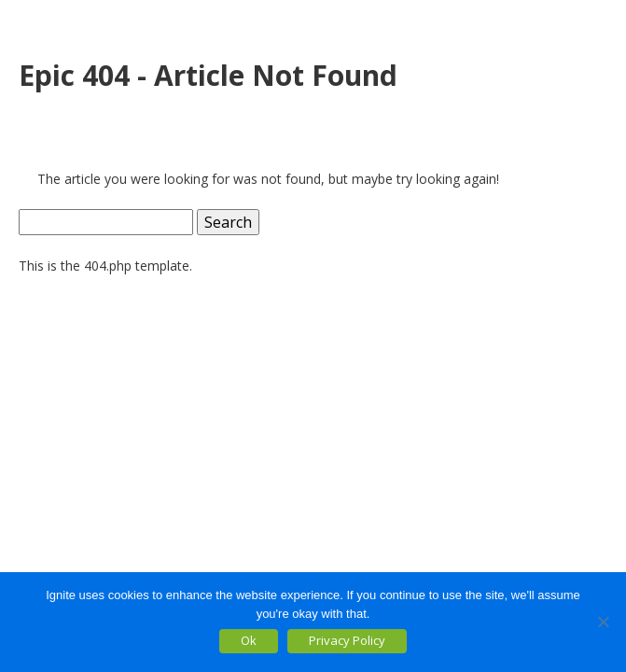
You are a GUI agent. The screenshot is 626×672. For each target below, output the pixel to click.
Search (228, 222)
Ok (249, 640)
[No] (603, 622)
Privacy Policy (347, 640)
